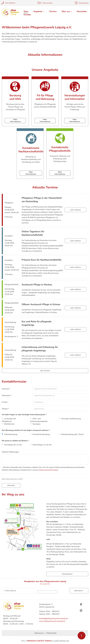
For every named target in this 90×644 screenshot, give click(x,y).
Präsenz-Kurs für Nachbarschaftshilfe (42, 260)
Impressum (39, 633)
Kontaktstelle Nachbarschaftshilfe (31, 150)
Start (26, 11)
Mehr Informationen (15, 121)
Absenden (11, 485)
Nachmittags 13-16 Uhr (42, 445)
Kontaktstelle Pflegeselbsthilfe (60, 149)
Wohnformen (9, 424)
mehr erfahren (76, 210)
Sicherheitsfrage (52, 589)
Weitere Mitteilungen (10, 452)
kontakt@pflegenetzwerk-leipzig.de (54, 618)
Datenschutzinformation (49, 470)
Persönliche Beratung (41, 434)
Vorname (6, 389)
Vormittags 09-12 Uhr (13, 445)
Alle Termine (45, 371)
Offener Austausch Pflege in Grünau (41, 304)
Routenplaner (67, 574)
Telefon (5, 409)
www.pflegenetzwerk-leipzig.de (52, 621)
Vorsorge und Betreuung (71, 419)
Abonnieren (79, 591)
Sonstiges (36, 424)
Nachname (7, 395)
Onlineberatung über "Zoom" (73, 434)
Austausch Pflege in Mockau (37, 285)
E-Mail (5, 402)
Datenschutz (52, 633)
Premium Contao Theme (39, 641)
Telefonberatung (11, 434)
